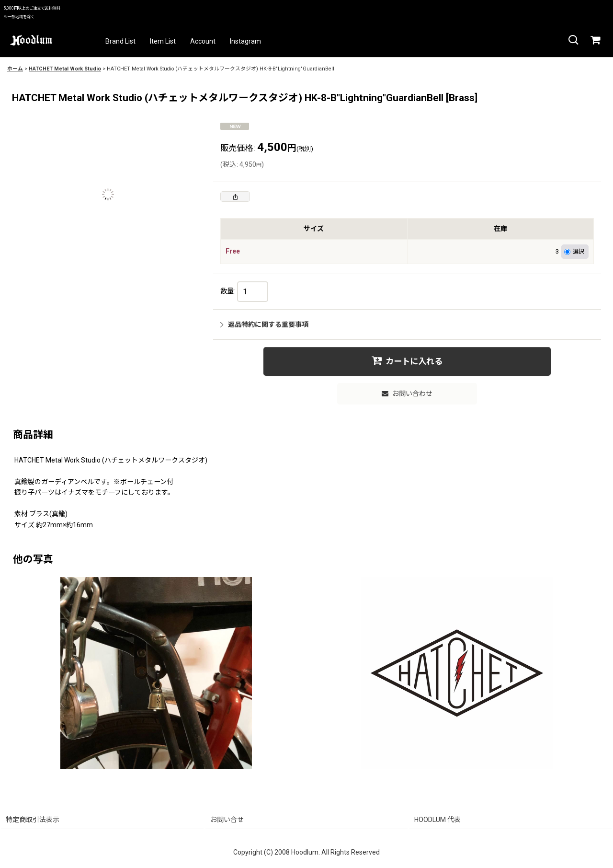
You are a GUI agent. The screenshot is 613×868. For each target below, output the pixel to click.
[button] (573, 40)
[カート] (595, 40)
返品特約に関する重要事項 (264, 324)
